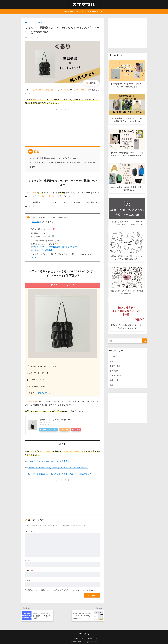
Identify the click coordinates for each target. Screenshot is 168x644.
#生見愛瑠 (57, 247)
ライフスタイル (116, 372)
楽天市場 (77, 429)
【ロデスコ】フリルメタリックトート (55, 419)
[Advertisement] (63, 127)
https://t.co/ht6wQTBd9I (43, 247)
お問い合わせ (93, 638)
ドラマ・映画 (115, 362)
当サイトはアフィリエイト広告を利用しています (84, 12)
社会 (112, 381)
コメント (30, 531)
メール (29, 570)
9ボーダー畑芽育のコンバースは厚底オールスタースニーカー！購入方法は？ (60, 474)
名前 (28, 560)
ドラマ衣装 (114, 367)
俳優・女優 (114, 377)
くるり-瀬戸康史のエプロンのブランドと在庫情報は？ (50, 461)
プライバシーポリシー (78, 638)
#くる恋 (36, 222)
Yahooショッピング (49, 429)
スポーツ (113, 357)
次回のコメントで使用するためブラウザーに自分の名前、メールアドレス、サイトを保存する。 (62, 590)
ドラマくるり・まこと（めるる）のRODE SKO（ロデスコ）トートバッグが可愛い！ (63, 163)
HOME (84, 634)
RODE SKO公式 (44, 393)
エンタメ (113, 353)
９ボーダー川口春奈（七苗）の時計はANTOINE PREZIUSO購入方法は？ (58, 467)
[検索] (145, 337)
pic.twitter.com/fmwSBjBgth (42, 250)
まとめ (32, 167)
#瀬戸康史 (66, 247)
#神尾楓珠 (74, 247)
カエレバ (48, 422)
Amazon (65, 429)
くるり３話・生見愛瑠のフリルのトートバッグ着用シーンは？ (54, 158)
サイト (28, 580)
